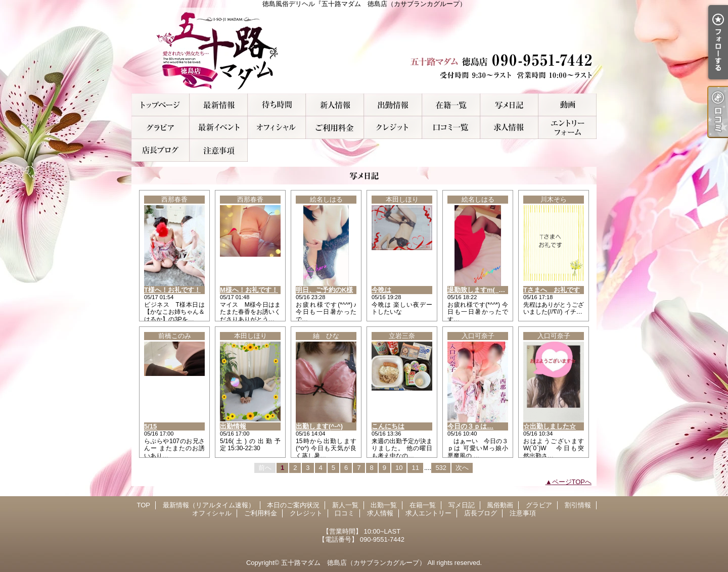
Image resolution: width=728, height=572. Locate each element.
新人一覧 (335, 105)
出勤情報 (233, 426)
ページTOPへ (572, 482)
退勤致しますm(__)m (479, 290)
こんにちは (388, 426)
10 (399, 468)
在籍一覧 (451, 105)
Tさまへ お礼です (552, 290)
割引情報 (219, 128)
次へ (462, 468)
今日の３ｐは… (470, 426)
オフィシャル (277, 128)
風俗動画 (567, 105)
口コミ (451, 128)
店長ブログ (161, 150)
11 (415, 468)
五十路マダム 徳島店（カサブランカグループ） (353, 563)
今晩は (381, 290)
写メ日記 (509, 105)
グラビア (161, 128)
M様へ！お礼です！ (249, 290)
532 (441, 468)
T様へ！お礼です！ (172, 290)
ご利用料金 (335, 128)
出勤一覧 (393, 105)
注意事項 (219, 150)
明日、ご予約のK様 (324, 290)
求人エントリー (567, 128)
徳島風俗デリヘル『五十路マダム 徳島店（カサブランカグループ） (364, 51)
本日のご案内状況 (277, 105)
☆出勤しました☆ (550, 426)
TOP (161, 105)
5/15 (150, 426)
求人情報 (509, 128)
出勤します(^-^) (319, 426)
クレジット (393, 128)
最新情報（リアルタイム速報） (219, 105)
